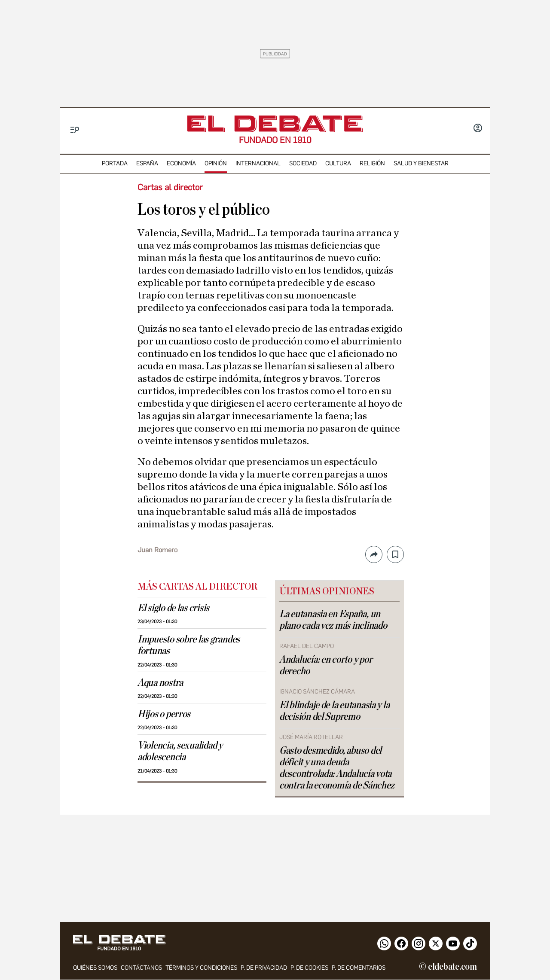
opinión (216, 163)
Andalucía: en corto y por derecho (326, 665)
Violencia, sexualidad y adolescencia (180, 751)
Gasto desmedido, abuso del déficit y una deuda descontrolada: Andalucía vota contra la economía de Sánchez (337, 768)
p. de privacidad (264, 968)
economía (181, 163)
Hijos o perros (164, 714)
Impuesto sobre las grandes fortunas (189, 645)
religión (372, 163)
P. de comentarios (359, 968)
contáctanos (141, 968)
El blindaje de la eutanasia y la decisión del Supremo (334, 711)
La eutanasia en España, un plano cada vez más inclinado (333, 620)
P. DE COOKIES (309, 968)
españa (147, 163)
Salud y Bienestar (421, 163)
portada (115, 163)
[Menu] (75, 130)
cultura (338, 163)
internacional (258, 163)
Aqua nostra (160, 683)
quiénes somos (95, 968)
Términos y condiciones (201, 968)
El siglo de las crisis (173, 608)
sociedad (303, 163)
